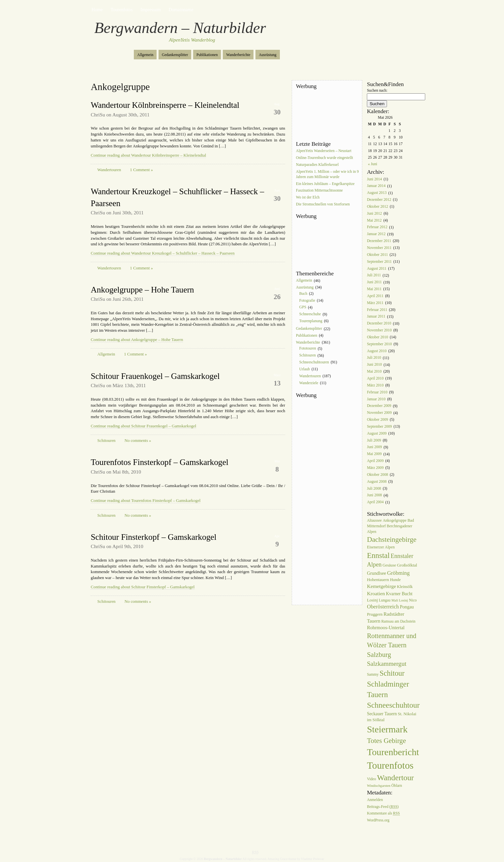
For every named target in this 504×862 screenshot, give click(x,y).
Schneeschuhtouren (314, 362)
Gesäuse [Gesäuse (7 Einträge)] (389, 565)
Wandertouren (109, 170)
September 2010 (379, 344)
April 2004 (375, 502)
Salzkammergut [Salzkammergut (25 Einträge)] (387, 664)
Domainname (181, 10)
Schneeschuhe (310, 314)
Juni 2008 (374, 495)
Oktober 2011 (377, 255)
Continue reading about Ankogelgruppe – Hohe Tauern (137, 340)
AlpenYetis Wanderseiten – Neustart (324, 151)
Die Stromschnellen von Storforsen (323, 204)
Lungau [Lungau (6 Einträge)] (385, 600)
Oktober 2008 (377, 475)
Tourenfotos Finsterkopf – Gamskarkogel (159, 462)
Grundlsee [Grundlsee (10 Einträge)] (376, 573)
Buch (303, 294)
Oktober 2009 (377, 420)
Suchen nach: (377, 91)
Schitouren (106, 441)
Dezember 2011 (379, 241)
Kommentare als (383, 814)
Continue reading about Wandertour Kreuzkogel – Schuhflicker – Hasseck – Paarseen (163, 253)
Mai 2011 (374, 289)
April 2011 (375, 296)
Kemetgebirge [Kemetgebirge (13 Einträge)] (381, 586)
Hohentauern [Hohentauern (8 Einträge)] (378, 580)
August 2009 (377, 433)
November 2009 (379, 413)
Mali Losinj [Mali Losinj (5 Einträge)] (400, 600)
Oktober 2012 (377, 207)
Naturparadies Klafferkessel (317, 165)
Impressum (151, 10)
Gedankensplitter (175, 55)
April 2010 (375, 378)
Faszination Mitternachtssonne (319, 191)
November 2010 (379, 330)
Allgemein (145, 55)
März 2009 (375, 468)
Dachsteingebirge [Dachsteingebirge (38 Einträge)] (392, 539)
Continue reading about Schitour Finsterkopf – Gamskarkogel (143, 587)
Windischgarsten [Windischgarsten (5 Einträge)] (379, 786)
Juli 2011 (374, 276)
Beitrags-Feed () (383, 807)
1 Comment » (141, 170)
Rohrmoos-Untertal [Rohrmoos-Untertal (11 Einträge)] (386, 628)
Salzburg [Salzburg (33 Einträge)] (379, 655)
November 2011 (379, 248)
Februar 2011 (377, 310)
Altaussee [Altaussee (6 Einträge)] (374, 521)
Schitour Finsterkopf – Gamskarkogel (153, 537)
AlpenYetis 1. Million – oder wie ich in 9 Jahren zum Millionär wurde (327, 174)
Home (97, 10)
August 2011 (377, 269)
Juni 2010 (374, 365)
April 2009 (375, 461)
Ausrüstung (267, 55)
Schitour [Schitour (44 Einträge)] (392, 673)
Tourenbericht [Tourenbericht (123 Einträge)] (393, 752)
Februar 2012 (377, 227)
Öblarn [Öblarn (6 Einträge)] (397, 786)
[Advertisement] (326, 115)
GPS (303, 308)
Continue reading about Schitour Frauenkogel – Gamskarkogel (143, 426)
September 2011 (379, 262)
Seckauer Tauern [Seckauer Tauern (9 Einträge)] (382, 714)
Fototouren (308, 349)
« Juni (372, 164)
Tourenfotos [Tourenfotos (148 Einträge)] (390, 765)
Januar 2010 (376, 399)
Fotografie (307, 301)
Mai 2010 (374, 371)
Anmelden (375, 800)
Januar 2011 (376, 317)
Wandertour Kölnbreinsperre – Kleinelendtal (165, 105)
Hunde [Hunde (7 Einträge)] (395, 580)
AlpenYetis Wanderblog (192, 40)
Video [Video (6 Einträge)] (371, 779)
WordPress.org (378, 821)
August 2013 (377, 193)
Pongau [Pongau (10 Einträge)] (407, 607)
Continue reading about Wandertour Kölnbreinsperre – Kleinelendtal (148, 155)
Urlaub (305, 369)
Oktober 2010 (377, 337)
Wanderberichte (238, 55)
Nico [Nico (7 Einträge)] (413, 600)
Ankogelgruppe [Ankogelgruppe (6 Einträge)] (395, 521)
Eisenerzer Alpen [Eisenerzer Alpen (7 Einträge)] (381, 547)
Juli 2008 (374, 489)
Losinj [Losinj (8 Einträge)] (372, 600)
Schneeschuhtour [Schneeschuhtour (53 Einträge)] (393, 705)
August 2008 (377, 482)
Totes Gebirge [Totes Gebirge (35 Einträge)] (386, 741)
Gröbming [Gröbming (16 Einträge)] (398, 573)
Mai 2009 (374, 454)
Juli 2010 (374, 358)
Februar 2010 (377, 392)
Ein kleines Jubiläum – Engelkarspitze (325, 184)
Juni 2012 (374, 214)
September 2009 (379, 427)
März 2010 (375, 385)
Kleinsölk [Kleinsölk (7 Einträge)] (405, 587)
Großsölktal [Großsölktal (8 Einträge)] (407, 565)
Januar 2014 (376, 186)
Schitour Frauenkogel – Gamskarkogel (155, 376)
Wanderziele (309, 383)
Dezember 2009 (379, 406)
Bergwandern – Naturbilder (180, 28)
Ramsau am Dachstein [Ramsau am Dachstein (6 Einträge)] (399, 621)
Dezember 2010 (379, 324)
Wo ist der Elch (308, 198)
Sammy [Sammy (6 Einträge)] (373, 675)
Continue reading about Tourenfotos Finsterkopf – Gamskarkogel (146, 501)
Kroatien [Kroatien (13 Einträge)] (376, 593)
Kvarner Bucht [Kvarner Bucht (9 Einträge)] (399, 594)
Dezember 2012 (379, 200)
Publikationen (207, 55)
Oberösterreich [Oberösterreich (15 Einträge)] (383, 607)
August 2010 (377, 351)
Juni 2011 (374, 282)
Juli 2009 (374, 440)
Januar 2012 (376, 234)
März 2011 (375, 303)
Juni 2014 (374, 179)
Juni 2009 (374, 447)
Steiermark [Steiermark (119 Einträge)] (387, 729)
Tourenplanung (311, 321)
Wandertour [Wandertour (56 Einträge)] (396, 778)
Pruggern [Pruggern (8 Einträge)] (375, 614)
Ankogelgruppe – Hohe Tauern (142, 290)
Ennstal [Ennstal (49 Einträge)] (378, 555)
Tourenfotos (121, 10)
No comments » (138, 441)
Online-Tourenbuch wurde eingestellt (325, 158)
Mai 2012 (374, 220)
